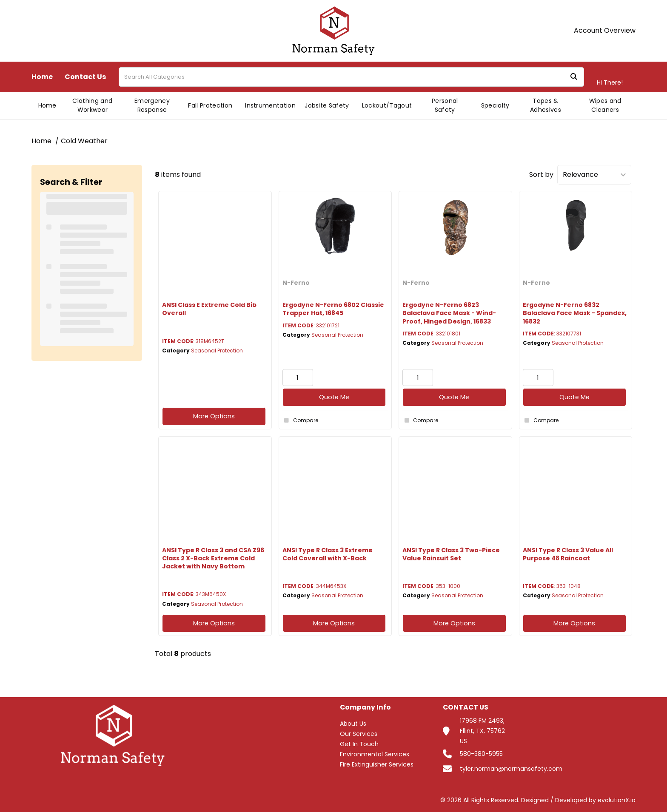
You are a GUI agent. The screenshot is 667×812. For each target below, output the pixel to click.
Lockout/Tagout (387, 105)
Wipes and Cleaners (605, 105)
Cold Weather (84, 141)
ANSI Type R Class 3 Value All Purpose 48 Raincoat (568, 554)
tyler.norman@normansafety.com (511, 769)
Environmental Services (375, 754)
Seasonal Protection (217, 351)
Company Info (365, 708)
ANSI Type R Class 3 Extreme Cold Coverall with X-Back (328, 554)
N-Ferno (296, 283)
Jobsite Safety (327, 105)
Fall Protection (210, 105)
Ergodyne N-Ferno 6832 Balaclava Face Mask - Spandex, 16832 (575, 313)
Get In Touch (359, 744)
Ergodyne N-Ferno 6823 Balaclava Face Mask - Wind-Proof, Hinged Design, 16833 (449, 313)
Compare (300, 420)
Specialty (495, 105)
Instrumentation (270, 105)
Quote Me (334, 397)
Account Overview (605, 31)
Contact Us (85, 77)
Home (42, 77)
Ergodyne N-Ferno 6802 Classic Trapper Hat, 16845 (333, 309)
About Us (353, 724)
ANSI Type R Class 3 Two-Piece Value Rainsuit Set (451, 554)
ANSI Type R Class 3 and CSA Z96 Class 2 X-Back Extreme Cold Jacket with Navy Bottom (213, 558)
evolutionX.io (617, 800)
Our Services (359, 734)
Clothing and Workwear (92, 105)
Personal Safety (445, 105)
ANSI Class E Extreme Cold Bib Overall (209, 309)
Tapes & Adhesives (546, 105)
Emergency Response (152, 105)
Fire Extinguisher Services (377, 764)
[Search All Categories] (351, 77)
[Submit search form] (574, 77)
